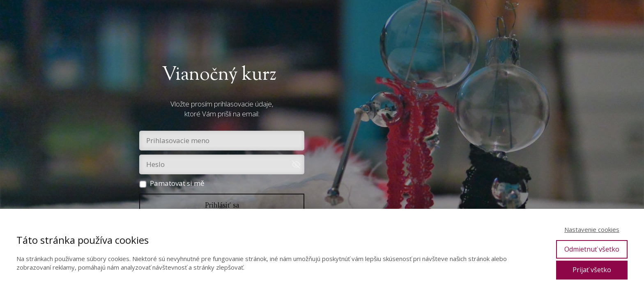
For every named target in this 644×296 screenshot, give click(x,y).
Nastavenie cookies (592, 229)
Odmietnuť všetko (592, 249)
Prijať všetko (592, 270)
